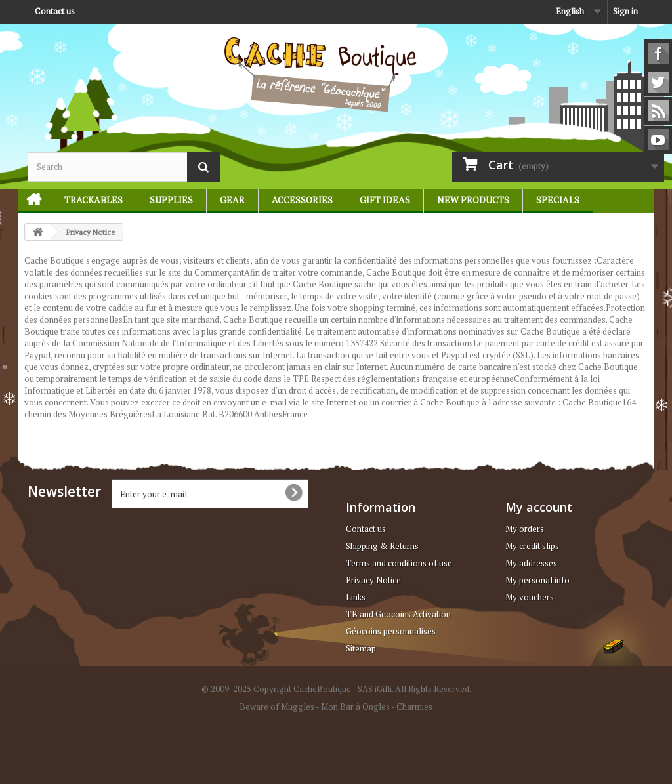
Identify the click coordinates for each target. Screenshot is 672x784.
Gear (232, 200)
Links (356, 597)
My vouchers (530, 597)
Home (28, 200)
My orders (525, 529)
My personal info (537, 580)
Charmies (414, 707)
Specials (558, 200)
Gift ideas (385, 200)
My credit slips (532, 546)
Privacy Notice (373, 580)
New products (473, 200)
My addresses (531, 563)
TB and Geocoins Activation (398, 614)
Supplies (171, 200)
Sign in (625, 11)
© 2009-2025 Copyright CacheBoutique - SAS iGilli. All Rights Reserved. (336, 689)
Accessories (302, 200)
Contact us (55, 11)
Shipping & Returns (382, 546)
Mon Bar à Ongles (355, 707)
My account (539, 507)
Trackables (94, 200)
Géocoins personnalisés (391, 631)
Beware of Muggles (277, 707)
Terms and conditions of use (399, 563)
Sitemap (361, 648)
